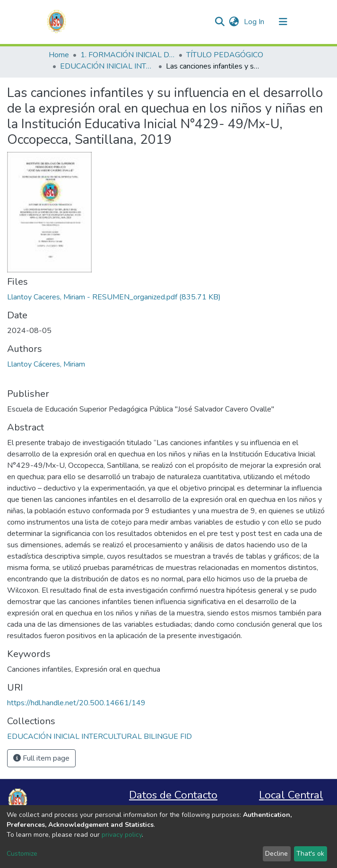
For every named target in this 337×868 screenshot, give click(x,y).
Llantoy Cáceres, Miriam (46, 364)
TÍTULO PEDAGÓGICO (225, 55)
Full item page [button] (41, 758)
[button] (234, 22)
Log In (255, 22)
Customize (22, 854)
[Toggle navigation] (283, 22)
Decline (277, 854)
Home (59, 55)
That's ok (310, 854)
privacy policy (122, 835)
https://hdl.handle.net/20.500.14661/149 (76, 703)
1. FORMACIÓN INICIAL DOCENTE (128, 55)
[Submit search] (220, 22)
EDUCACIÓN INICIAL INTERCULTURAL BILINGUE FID (107, 66)
